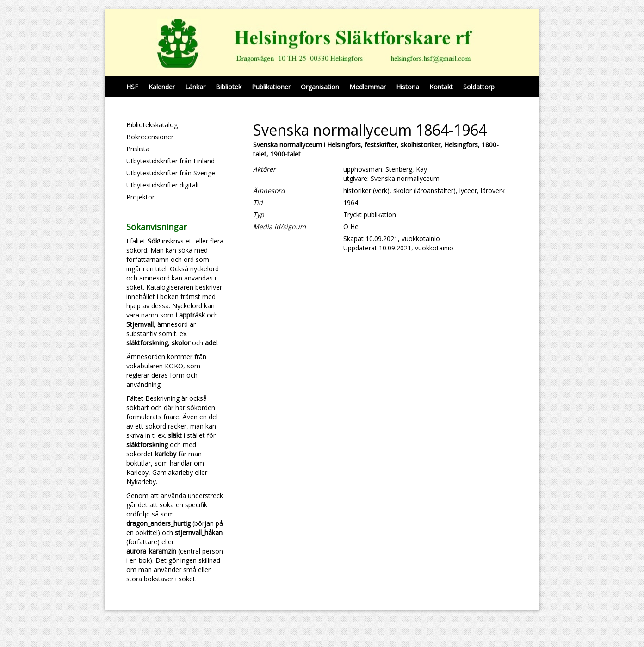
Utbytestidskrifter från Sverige (171, 173)
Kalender (162, 87)
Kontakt (441, 87)
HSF (132, 87)
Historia (408, 87)
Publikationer (271, 87)
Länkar (195, 87)
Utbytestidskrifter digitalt (163, 185)
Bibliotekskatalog (152, 125)
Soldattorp (479, 87)
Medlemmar (368, 87)
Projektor (140, 197)
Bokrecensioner (150, 137)
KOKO (174, 366)
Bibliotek (229, 87)
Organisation (320, 87)
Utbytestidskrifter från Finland (170, 161)
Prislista (138, 149)
